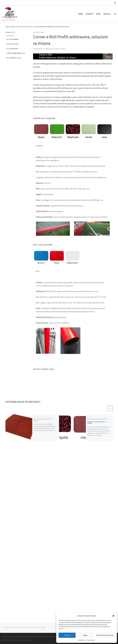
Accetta (67, 635)
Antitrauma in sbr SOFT (43, 419)
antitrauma (20, 27)
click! (52, 369)
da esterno (29, 27)
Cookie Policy (82, 640)
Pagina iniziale (10, 27)
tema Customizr (28, 470)
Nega (85, 635)
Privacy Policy (91, 640)
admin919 (39, 49)
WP (10, 470)
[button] (113, 616)
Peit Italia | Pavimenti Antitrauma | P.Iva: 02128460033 (28, 466)
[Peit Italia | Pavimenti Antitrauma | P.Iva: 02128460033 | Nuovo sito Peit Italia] (10, 12)
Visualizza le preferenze (105, 635)
